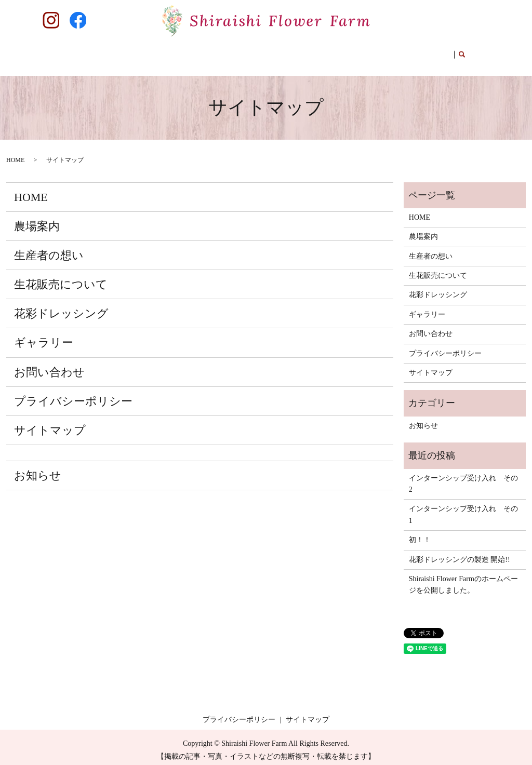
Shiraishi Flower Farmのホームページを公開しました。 (463, 579)
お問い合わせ (421, 54)
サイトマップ (50, 425)
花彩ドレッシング (308, 54)
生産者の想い (172, 54)
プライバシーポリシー (73, 396)
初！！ (420, 535)
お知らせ (38, 470)
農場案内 (123, 54)
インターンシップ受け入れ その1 (463, 509)
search (457, 55)
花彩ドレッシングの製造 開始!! (460, 554)
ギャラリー (368, 54)
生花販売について (236, 54)
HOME (84, 54)
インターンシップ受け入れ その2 (463, 479)
